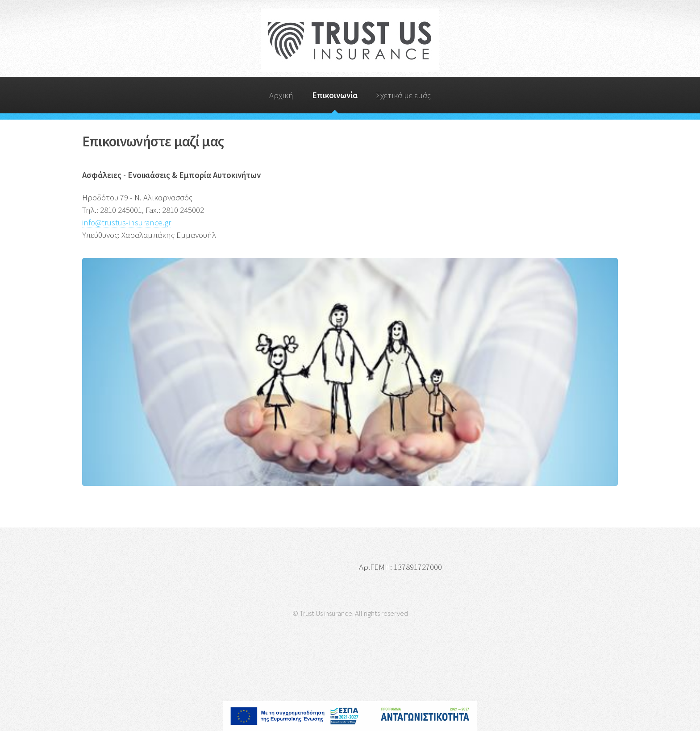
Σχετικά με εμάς (403, 95)
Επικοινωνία (335, 95)
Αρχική (281, 95)
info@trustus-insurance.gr (127, 222)
